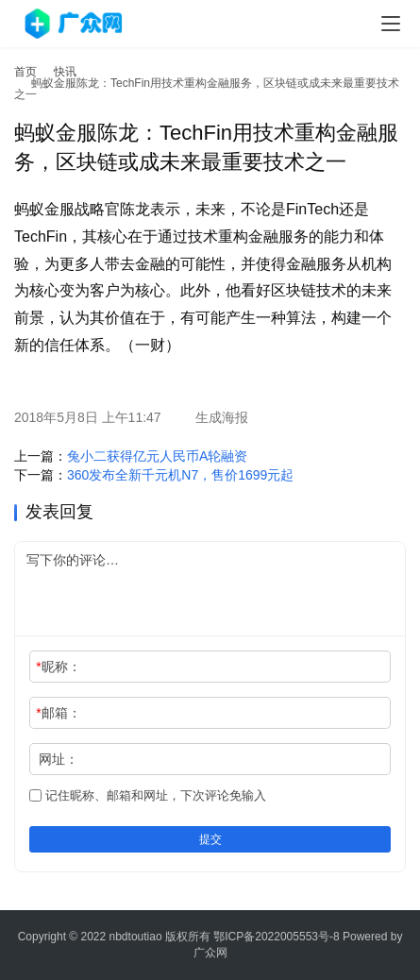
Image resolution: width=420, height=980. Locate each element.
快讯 (65, 72)
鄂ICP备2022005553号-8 (276, 937)
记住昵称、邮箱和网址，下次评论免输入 (148, 795)
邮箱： (58, 713)
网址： (59, 759)
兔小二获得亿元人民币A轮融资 (157, 456)
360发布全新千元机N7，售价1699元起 (180, 475)
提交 (210, 839)
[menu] (391, 24)
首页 (25, 72)
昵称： (58, 667)
